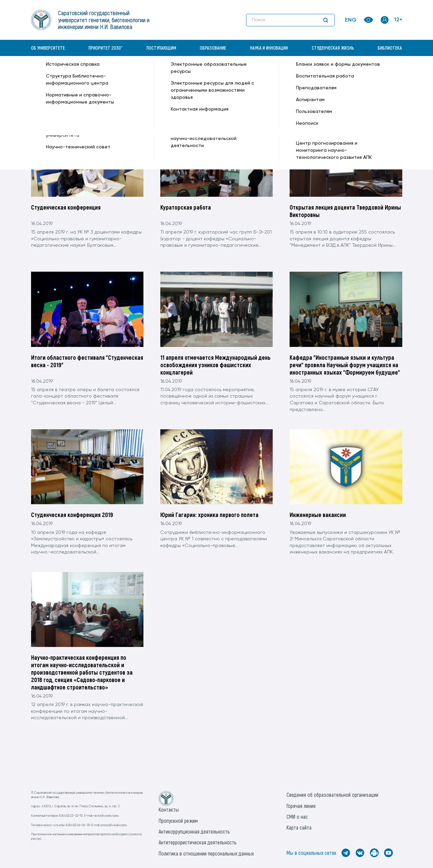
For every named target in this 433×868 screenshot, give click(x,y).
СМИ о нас (297, 817)
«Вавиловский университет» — (66, 73)
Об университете (48, 48)
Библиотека (390, 48)
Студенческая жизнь (333, 48)
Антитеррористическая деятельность (198, 842)
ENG (351, 20)
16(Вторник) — (180, 73)
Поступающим (161, 48)
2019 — (131, 73)
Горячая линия (301, 806)
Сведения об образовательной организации (332, 795)
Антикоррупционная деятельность (194, 831)
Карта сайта (299, 827)
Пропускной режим (178, 821)
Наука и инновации (269, 48)
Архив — (112, 73)
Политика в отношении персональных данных (206, 853)
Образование (213, 48)
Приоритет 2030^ (105, 48)
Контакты (169, 809)
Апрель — (151, 73)
